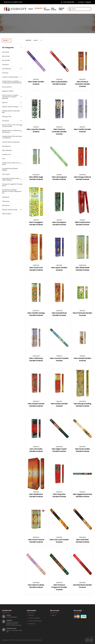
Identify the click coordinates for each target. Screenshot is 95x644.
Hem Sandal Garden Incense (82, 359)
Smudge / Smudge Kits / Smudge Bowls (12, 185)
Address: (9, 620)
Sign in (81, 2)
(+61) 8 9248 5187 (68, 2)
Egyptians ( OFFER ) (8, 91)
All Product (47, 9)
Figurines (12, 103)
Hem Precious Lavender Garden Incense (59, 132)
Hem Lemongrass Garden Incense (59, 178)
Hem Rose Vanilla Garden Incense (82, 450)
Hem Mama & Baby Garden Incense (36, 586)
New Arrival (54, 9)
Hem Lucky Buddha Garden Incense (59, 83)
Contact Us (32, 624)
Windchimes (6, 206)
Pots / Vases (6, 174)
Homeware (12, 121)
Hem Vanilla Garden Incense (83, 130)
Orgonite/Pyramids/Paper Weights (10, 169)
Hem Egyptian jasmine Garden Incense (82, 495)
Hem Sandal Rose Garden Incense (59, 314)
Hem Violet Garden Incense (36, 83)
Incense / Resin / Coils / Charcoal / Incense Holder (12, 126)
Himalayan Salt (7, 117)
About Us (31, 615)
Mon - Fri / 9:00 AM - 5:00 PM (14, 631)
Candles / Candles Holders (12, 77)
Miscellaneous (6, 146)
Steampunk (6, 197)
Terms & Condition (34, 618)
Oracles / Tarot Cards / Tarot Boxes (12, 164)
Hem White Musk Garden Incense (82, 269)
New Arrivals (6, 56)
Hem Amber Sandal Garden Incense (36, 405)
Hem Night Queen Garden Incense (59, 450)
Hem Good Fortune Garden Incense (36, 541)
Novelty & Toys (6, 155)
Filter (5, 40)
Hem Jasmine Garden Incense (36, 130)
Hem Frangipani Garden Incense (36, 223)
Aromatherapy (12, 69)
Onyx (4, 159)
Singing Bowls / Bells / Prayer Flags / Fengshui (12, 179)
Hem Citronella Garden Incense (36, 450)
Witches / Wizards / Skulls (12, 210)
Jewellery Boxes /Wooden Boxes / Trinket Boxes (12, 137)
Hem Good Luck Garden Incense (36, 269)
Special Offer (61, 9)
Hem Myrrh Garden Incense (59, 269)
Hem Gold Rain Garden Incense (82, 541)
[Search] (70, 9)
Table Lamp (6, 201)
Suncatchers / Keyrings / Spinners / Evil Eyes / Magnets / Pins (12, 191)
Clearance (5, 65)
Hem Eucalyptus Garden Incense (59, 223)
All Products (6, 52)
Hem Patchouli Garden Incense (82, 314)
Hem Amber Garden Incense (59, 405)
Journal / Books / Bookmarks (11, 142)
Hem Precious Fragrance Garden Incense (59, 587)
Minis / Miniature (7, 150)
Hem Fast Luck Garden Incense (59, 541)
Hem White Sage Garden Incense (36, 178)
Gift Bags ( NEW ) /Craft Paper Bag (11, 112)
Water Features (7, 214)
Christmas (5, 73)
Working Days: (11, 629)
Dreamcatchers (7, 87)
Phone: (9, 615)
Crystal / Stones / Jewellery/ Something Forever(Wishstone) (12, 82)
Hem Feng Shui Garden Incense (59, 495)
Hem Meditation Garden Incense (36, 495)
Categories (38, 8)
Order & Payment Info (35, 621)
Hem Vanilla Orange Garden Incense (36, 314)
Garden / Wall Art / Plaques (12, 107)
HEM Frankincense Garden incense (82, 223)
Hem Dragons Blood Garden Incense (82, 178)
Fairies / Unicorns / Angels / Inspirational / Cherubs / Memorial (12, 97)
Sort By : (29, 40)
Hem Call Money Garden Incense (36, 359)
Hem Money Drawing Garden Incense (82, 405)
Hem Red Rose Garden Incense (82, 586)
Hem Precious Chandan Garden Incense (82, 84)
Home (31, 9)
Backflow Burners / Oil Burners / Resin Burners (12, 131)
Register (89, 2)
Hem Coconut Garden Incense (59, 359)
